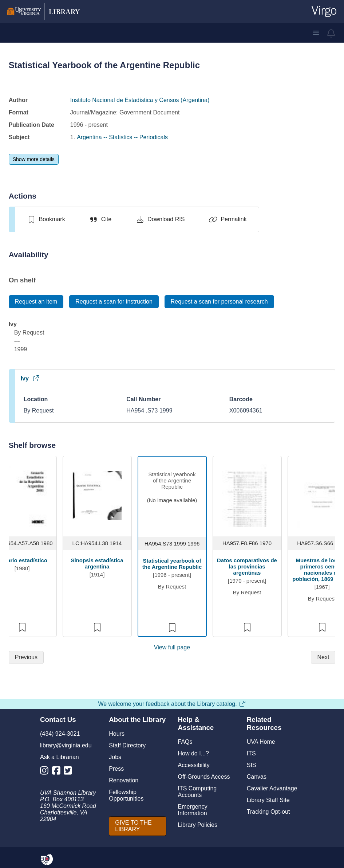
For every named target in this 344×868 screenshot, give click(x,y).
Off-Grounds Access (204, 777)
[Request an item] (36, 302)
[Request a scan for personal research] (219, 302)
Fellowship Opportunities (126, 795)
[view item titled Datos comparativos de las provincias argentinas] (247, 495)
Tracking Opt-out (268, 812)
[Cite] (100, 219)
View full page (172, 647)
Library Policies (198, 825)
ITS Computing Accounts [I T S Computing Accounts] (197, 792)
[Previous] (26, 657)
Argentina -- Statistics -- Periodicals (122, 137)
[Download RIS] (160, 219)
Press (116, 769)
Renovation (124, 780)
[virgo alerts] (331, 33)
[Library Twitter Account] (70, 772)
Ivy (30, 378)
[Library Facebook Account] (58, 772)
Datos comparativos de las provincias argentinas (247, 566)
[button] (316, 33)
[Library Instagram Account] (46, 772)
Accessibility (194, 765)
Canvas (257, 777)
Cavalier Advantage (272, 788)
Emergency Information (193, 810)
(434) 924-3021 (60, 734)
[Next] (323, 657)
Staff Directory (127, 745)
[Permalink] (228, 219)
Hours (117, 734)
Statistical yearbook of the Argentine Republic (172, 564)
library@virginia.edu (66, 745)
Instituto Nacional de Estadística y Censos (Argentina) (140, 100)
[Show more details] (34, 159)
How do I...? (193, 753)
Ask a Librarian (60, 757)
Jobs (115, 757)
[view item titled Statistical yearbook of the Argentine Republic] (172, 496)
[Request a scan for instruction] (114, 302)
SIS (252, 765)
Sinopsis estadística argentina (97, 563)
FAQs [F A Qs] (185, 742)
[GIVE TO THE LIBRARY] (137, 826)
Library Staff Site (268, 800)
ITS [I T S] (251, 753)
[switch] (46, 219)
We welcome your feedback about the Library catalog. (172, 704)
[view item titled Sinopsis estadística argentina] (97, 495)
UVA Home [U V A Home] (261, 742)
